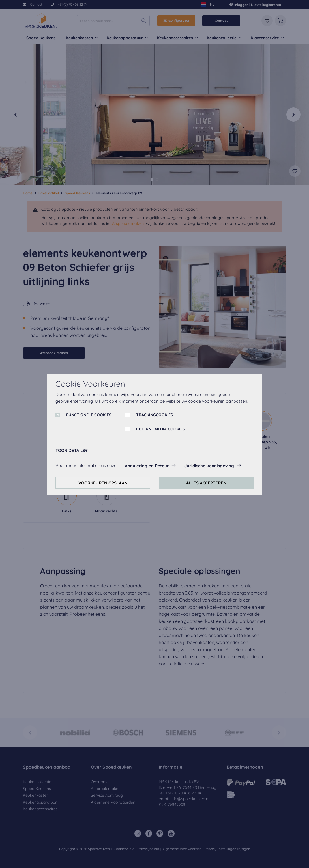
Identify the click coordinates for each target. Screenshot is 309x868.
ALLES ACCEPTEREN (206, 483)
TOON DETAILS (70, 450)
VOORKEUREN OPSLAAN (103, 483)
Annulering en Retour (147, 466)
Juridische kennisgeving (209, 466)
